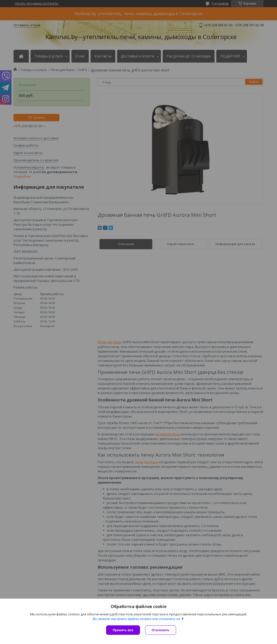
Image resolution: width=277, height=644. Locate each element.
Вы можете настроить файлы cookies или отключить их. (137, 619)
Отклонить (161, 630)
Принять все (123, 630)
